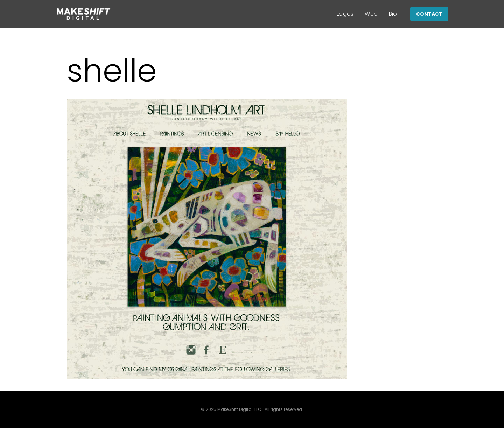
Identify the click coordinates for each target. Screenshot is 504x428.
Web (371, 14)
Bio (393, 14)
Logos (345, 14)
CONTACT (429, 14)
